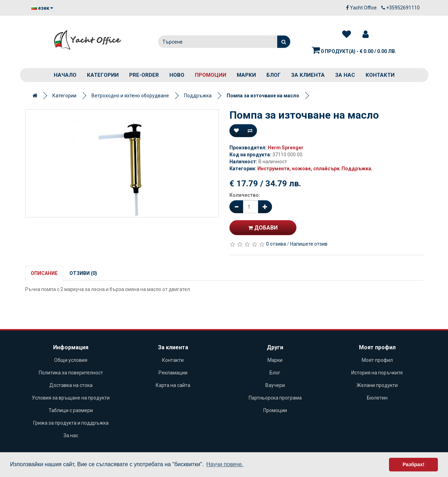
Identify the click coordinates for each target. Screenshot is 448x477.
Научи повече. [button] (225, 464)
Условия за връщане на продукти (71, 398)
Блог (274, 75)
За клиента (308, 75)
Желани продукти (377, 385)
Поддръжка (198, 96)
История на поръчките (377, 373)
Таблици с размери (71, 410)
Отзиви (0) (83, 273)
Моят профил (377, 360)
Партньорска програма (275, 398)
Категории (103, 75)
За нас (345, 75)
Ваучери (275, 385)
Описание (44, 273)
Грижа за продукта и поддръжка (71, 423)
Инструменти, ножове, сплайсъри (298, 169)
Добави (263, 228)
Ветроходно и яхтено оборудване (130, 96)
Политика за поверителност (71, 373)
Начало (65, 75)
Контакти (380, 75)
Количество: (245, 195)
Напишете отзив (309, 244)
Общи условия (71, 360)
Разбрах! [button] (414, 464)
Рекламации (173, 373)
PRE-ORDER (144, 75)
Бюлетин (377, 398)
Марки (246, 75)
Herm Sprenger (286, 148)
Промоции (211, 75)
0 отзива (276, 244)
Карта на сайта (173, 385)
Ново (177, 75)
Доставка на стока (71, 385)
